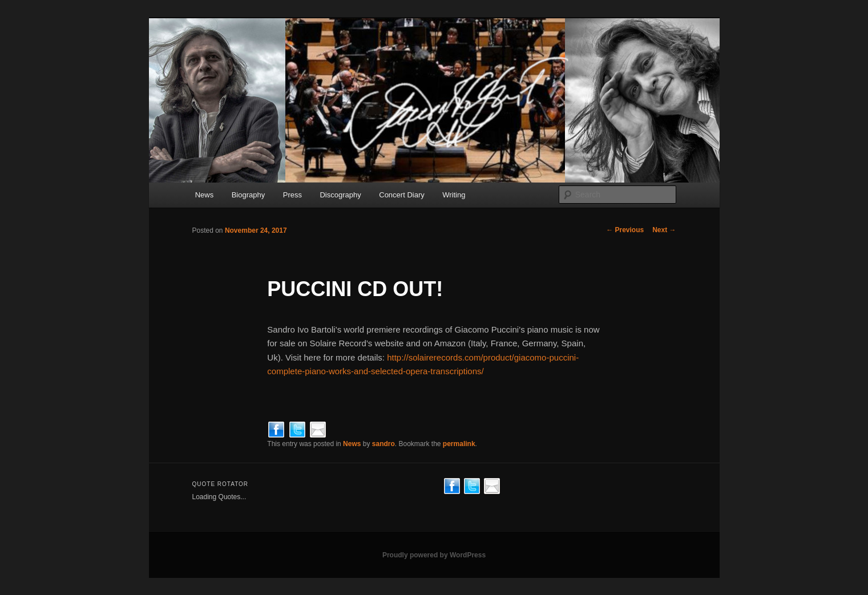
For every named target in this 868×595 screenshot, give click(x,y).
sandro (383, 444)
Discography (340, 195)
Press (292, 195)
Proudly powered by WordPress (434, 555)
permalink (459, 444)
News (205, 195)
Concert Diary (401, 195)
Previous (625, 230)
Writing (454, 195)
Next (664, 230)
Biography (249, 195)
